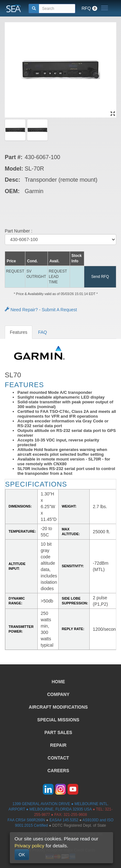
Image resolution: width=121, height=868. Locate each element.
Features (19, 332)
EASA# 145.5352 (64, 820)
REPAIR (58, 745)
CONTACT (58, 758)
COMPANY (58, 694)
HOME (58, 682)
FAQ (42, 332)
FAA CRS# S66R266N (26, 820)
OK (22, 855)
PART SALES (58, 732)
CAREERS (58, 770)
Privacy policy (29, 846)
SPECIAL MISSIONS (58, 720)
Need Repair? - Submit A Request (41, 310)
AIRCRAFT (58, 707)
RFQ (89, 8)
